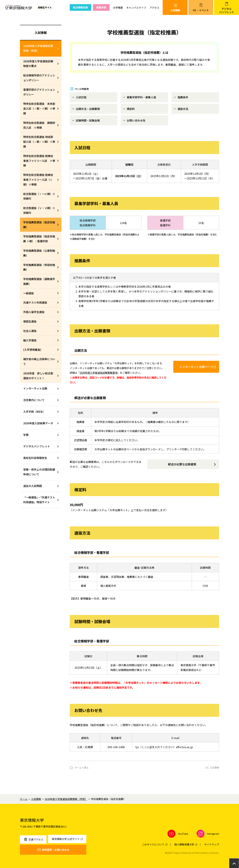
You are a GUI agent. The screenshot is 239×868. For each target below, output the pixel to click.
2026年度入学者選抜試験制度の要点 (38, 64)
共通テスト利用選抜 (35, 302)
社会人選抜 (30, 331)
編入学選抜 (30, 340)
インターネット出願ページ (196, 367)
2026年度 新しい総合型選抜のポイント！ (38, 376)
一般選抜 (29, 293)
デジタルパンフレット (37, 446)
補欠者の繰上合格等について (39, 361)
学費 (26, 435)
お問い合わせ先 (136, 120)
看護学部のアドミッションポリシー (39, 92)
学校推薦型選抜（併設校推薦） (39, 267)
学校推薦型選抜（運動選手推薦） (39, 281)
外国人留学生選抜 (34, 312)
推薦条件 (183, 97)
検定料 (131, 109)
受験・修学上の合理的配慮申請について (39, 472)
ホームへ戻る (82, 768)
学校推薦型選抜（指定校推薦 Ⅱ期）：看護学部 (39, 239)
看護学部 (101, 7)
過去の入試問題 (33, 486)
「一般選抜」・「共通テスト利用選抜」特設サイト (39, 500)
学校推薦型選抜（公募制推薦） (39, 253)
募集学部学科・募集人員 (141, 97)
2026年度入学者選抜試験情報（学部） (38, 48)
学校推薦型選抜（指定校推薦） (39, 225)
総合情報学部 (80, 7)
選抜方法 (183, 109)
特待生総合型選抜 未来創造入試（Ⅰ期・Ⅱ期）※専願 (39, 108)
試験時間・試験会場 (88, 120)
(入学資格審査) (32, 350)
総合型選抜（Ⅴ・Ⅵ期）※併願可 (39, 210)
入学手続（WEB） (34, 412)
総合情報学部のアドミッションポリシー (39, 78)
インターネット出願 (35, 388)
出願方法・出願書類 (88, 109)
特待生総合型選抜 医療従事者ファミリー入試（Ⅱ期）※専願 (38, 180)
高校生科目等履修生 (35, 458)
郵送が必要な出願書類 (182, 464)
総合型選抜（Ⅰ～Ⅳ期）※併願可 (39, 196)
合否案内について (34, 400)
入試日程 (81, 97)
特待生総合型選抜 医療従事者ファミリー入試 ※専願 (39, 161)
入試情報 (41, 32)
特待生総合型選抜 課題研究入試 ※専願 (39, 125)
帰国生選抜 (30, 321)
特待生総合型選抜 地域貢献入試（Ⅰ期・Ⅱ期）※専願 (39, 142)
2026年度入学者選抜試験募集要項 (99, 373)
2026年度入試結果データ (38, 423)
